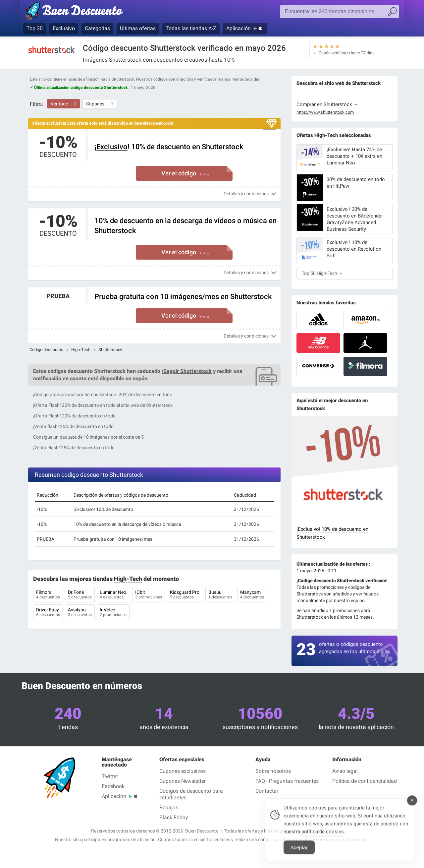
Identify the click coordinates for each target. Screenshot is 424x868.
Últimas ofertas (138, 28)
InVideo (113, 613)
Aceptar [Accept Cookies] (299, 854)
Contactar (267, 791)
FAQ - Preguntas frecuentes (287, 781)
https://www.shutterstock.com (325, 112)
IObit (149, 595)
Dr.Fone (80, 595)
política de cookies (323, 838)
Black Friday (174, 817)
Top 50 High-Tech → (322, 273)
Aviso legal (345, 771)
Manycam (252, 595)
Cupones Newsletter (183, 781)
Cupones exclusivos (183, 771)
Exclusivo (64, 28)
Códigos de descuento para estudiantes (191, 794)
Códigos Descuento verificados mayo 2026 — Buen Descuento (77, 12)
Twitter (110, 776)
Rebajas (169, 807)
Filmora (48, 595)
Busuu (220, 595)
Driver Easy (48, 613)
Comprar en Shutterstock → (327, 104)
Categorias (97, 28)
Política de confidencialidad (365, 781)
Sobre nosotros (273, 771)
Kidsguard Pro (185, 595)
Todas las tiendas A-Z (191, 28)
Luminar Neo (113, 595)
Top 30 (35, 28)
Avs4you (80, 613)
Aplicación (238, 28)
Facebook (113, 786)
